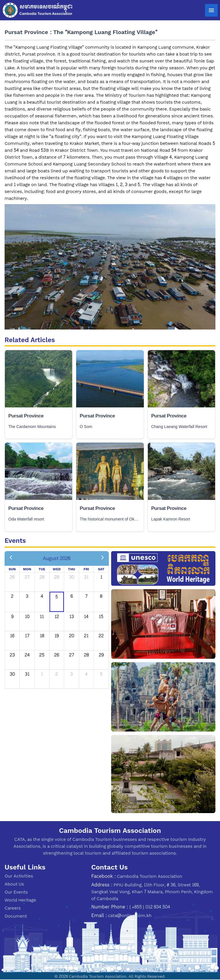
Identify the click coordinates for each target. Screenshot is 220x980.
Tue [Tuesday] (42, 569)
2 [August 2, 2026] (12, 596)
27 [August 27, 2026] (72, 655)
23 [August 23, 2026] (12, 655)
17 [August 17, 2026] (27, 636)
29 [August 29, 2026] (101, 655)
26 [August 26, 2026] (57, 655)
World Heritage (20, 900)
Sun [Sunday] (12, 569)
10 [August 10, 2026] (27, 617)
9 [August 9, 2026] (12, 617)
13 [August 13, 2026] (72, 617)
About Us (14, 884)
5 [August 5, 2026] (57, 597)
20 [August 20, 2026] (72, 636)
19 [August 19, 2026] (57, 636)
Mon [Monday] (27, 569)
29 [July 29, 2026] (57, 577)
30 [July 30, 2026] (72, 577)
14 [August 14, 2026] (86, 617)
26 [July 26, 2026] (12, 577)
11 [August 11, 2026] (42, 617)
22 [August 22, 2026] (101, 636)
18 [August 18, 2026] (42, 636)
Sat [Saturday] (101, 569)
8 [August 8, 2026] (101, 596)
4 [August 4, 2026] (42, 596)
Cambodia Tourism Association (150, 876)
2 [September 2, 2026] (57, 674)
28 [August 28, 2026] (86, 655)
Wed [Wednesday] (57, 569)
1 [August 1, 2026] (101, 577)
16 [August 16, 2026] (12, 636)
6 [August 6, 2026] (72, 596)
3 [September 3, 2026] (71, 674)
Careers (13, 908)
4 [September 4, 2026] (86, 674)
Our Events (16, 892)
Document (16, 916)
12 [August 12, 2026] (57, 617)
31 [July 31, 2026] (86, 577)
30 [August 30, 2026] (12, 674)
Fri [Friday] (86, 569)
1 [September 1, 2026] (42, 674)
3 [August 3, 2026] (27, 596)
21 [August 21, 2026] (86, 636)
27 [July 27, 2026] (27, 577)
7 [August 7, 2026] (86, 596)
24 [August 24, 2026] (27, 655)
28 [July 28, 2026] (42, 577)
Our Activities (19, 876)
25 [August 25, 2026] (42, 655)
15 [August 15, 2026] (101, 617)
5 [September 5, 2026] (101, 674)
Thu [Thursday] (71, 569)
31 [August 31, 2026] (27, 674)
